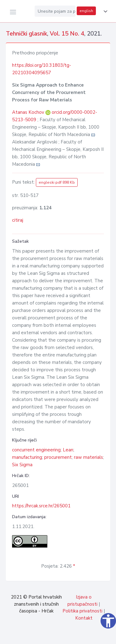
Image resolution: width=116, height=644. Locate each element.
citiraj (18, 220)
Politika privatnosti (82, 611)
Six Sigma (22, 465)
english (86, 11)
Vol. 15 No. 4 (67, 34)
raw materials (88, 457)
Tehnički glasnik (26, 34)
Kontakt (84, 618)
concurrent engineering (36, 450)
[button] (104, 11)
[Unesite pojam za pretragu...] (55, 11)
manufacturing (27, 457)
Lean (68, 450)
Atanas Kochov (29, 112)
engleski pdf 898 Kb (57, 182)
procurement (58, 457)
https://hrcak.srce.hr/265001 (41, 506)
